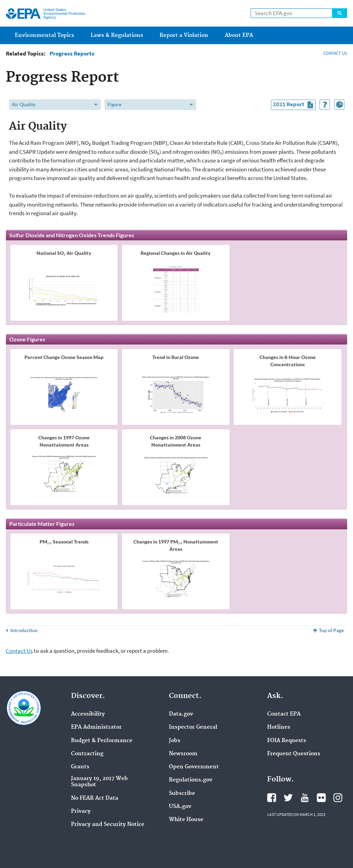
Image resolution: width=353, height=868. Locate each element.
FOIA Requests (287, 741)
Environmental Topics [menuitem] (44, 35)
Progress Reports (72, 54)
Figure (114, 104)
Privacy (81, 811)
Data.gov (181, 714)
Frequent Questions (294, 754)
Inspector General (193, 727)
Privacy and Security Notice (108, 825)
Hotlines (279, 727)
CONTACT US (335, 53)
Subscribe (182, 794)
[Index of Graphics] (339, 104)
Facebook (272, 798)
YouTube (305, 798)
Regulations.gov (191, 780)
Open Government (194, 767)
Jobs (175, 741)
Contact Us (19, 651)
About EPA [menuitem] (239, 35)
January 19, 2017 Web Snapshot (99, 782)
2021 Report (294, 105)
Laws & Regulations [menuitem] (117, 35)
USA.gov (180, 807)
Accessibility (88, 714)
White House (186, 820)
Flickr (321, 798)
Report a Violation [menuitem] (184, 35)
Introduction (24, 630)
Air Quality (24, 104)
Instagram (338, 798)
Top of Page (331, 630)
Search (340, 13)
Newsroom (183, 754)
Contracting (87, 754)
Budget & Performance (102, 741)
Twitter (288, 798)
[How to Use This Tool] (325, 104)
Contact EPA (284, 714)
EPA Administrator (96, 727)
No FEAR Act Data (95, 798)
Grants (80, 767)
